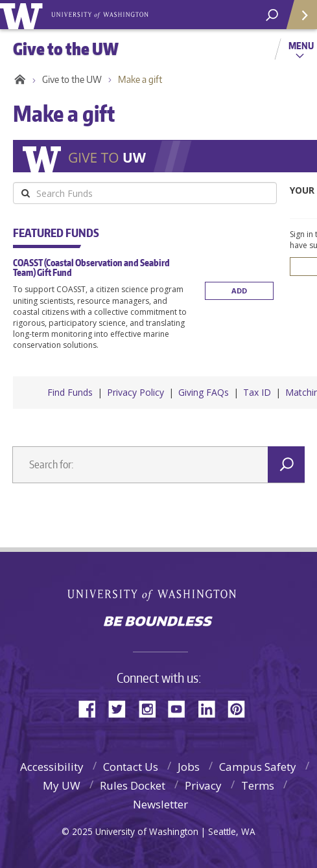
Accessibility (52, 767)
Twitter (122, 708)
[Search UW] (272, 15)
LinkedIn (211, 708)
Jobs (189, 767)
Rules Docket (133, 785)
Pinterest (241, 708)
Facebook (92, 708)
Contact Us (131, 767)
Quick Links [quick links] (297, 20)
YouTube (182, 708)
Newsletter (160, 804)
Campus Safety (258, 767)
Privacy (203, 785)
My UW (62, 785)
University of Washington (158, 594)
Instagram (152, 708)
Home (18, 80)
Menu (301, 45)
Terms (258, 785)
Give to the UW (72, 79)
